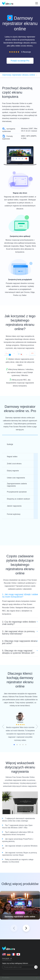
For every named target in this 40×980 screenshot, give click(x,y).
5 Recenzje (26, 52)
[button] (26, 928)
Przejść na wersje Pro (20, 61)
